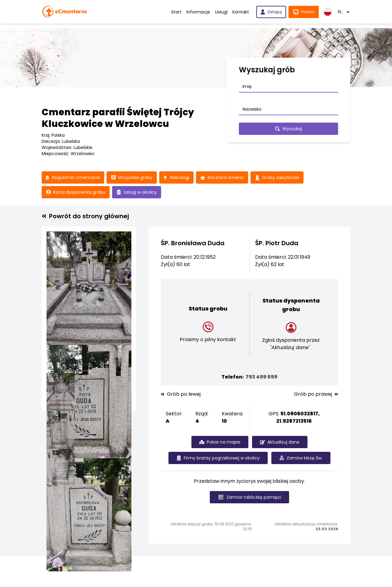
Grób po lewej (181, 394)
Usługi (221, 12)
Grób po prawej (316, 394)
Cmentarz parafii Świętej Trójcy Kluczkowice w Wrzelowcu (118, 118)
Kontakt (241, 12)
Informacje (198, 12)
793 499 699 (262, 377)
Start (176, 12)
